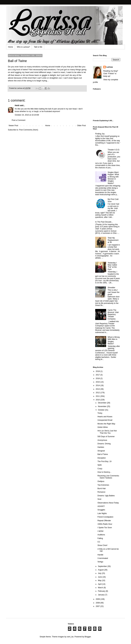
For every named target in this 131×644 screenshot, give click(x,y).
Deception (102, 458)
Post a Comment (19, 120)
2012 (98, 393)
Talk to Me (38, 47)
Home (11, 47)
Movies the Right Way (106, 424)
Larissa (110, 67)
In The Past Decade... (104, 222)
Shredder (111, 288)
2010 (98, 400)
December (102, 403)
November (102, 406)
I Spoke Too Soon (105, 528)
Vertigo (100, 562)
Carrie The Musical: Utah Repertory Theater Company (113, 314)
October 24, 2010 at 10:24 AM (27, 115)
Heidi (17, 105)
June (100, 577)
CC (99, 542)
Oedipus (101, 481)
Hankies (101, 447)
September (103, 566)
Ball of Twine (103, 454)
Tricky (100, 413)
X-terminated (103, 558)
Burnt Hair (102, 489)
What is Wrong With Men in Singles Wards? (114, 340)
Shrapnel (101, 451)
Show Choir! (102, 545)
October (101, 410)
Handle (100, 555)
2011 (98, 396)
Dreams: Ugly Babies (106, 496)
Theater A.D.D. (114, 150)
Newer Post (13, 126)
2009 (98, 599)
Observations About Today (108, 503)
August (101, 570)
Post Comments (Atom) (29, 130)
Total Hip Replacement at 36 (113, 240)
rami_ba (70, 637)
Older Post (81, 126)
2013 (98, 389)
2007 (98, 606)
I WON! (100, 531)
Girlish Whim (103, 427)
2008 (98, 603)
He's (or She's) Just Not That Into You (107, 432)
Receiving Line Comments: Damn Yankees (108, 477)
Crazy (100, 469)
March (101, 588)
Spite (100, 465)
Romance (101, 492)
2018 (98, 371)
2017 (98, 375)
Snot (99, 499)
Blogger (88, 637)
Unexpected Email (105, 420)
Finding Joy (100, 134)
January (101, 595)
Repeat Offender (104, 521)
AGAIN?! (101, 506)
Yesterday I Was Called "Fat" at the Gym (112, 266)
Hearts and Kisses (105, 417)
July (100, 573)
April (100, 584)
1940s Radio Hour (105, 524)
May (100, 580)
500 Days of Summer (106, 437)
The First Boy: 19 (104, 461)
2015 (98, 382)
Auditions (101, 535)
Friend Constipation (105, 517)
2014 (98, 385)
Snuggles (101, 510)
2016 (98, 378)
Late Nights (102, 513)
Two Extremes (103, 485)
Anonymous (102, 440)
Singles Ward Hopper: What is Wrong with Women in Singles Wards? (113, 178)
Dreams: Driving (104, 444)
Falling (100, 538)
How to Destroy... (104, 472)
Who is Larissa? (23, 47)
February (102, 591)
